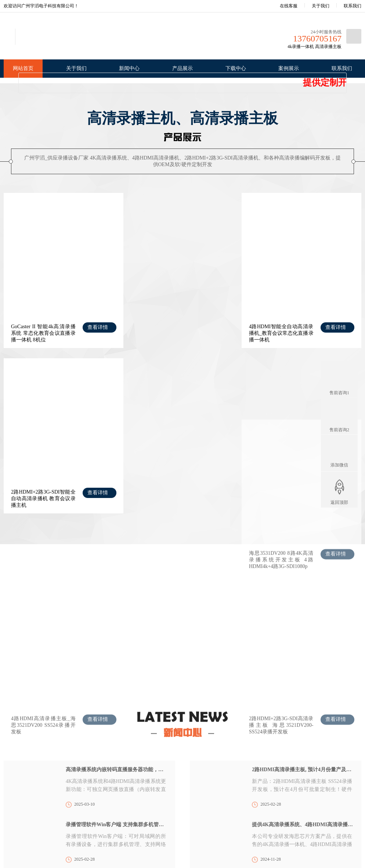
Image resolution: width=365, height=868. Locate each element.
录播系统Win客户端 (145, 802)
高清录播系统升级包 (145, 793)
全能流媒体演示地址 (116, 717)
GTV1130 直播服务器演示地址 (183, 717)
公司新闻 (53, 783)
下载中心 (236, 68)
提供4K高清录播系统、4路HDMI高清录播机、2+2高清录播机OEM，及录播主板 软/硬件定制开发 (303, 687)
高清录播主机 (97, 804)
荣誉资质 (12, 792)
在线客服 (284, 6)
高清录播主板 (97, 813)
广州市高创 (71, 717)
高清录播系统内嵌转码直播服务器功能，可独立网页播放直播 (117, 632)
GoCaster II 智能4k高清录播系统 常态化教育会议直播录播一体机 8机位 (40, 327)
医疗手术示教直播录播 (205, 792)
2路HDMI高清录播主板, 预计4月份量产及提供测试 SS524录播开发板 (303, 632)
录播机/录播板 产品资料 (149, 812)
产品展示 (182, 68)
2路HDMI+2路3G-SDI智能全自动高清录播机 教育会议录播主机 (285, 327)
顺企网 (234, 717)
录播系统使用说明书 (145, 821)
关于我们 (321, 6)
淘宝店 (41, 717)
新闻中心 (129, 68)
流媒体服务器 (97, 823)
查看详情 (93, 321)
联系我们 (353, 6)
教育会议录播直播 (200, 783)
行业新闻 (53, 792)
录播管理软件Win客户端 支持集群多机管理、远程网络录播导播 (117, 687)
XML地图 (261, 847)
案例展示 (289, 68)
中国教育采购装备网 (275, 717)
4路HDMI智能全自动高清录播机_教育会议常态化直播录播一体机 (162, 327)
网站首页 (23, 68)
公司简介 (12, 783)
